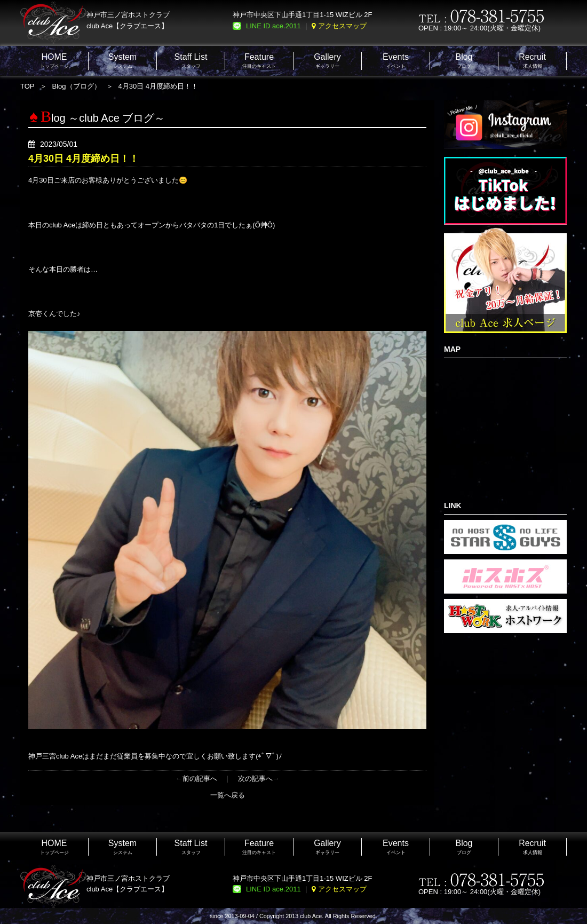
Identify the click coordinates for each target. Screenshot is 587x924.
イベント (396, 61)
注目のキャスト (259, 61)
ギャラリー (327, 61)
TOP (27, 86)
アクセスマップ (342, 26)
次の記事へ (255, 779)
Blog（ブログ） (77, 86)
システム (122, 61)
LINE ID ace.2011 (273, 26)
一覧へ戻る (228, 795)
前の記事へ (200, 779)
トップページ (54, 61)
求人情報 (532, 61)
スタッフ (191, 61)
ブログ (464, 61)
